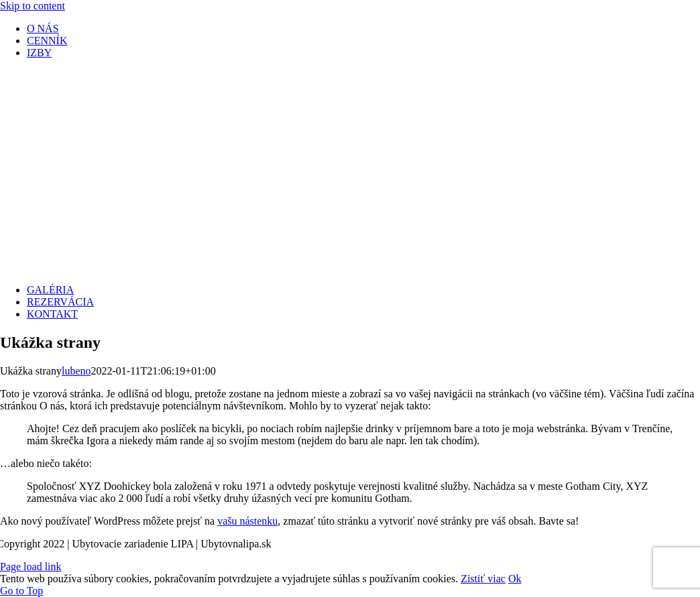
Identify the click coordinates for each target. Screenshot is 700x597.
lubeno (76, 371)
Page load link (31, 567)
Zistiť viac (483, 579)
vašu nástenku (247, 521)
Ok (515, 579)
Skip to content (33, 6)
